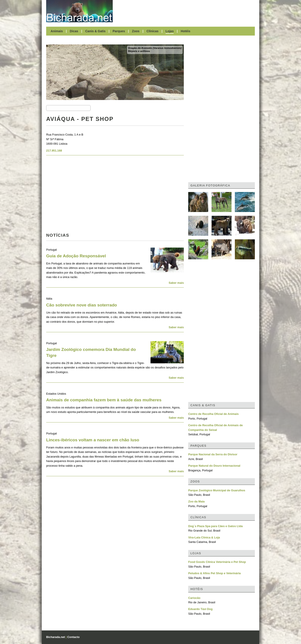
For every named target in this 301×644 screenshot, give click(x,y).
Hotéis (185, 31)
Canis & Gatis (95, 31)
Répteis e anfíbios (139, 51)
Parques (119, 31)
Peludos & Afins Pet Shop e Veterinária (214, 573)
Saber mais (176, 283)
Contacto (73, 637)
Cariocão (194, 598)
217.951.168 (54, 151)
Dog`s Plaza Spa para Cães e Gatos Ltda (215, 526)
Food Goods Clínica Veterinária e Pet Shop (217, 562)
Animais (57, 31)
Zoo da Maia (196, 501)
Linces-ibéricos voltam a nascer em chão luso (93, 440)
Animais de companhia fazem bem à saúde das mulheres (104, 400)
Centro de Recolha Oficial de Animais (213, 414)
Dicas (74, 31)
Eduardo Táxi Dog (200, 609)
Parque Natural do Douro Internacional (214, 466)
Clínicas (152, 31)
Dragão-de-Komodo (155, 48)
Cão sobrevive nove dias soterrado (82, 305)
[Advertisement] (186, 11)
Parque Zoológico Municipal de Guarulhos (217, 490)
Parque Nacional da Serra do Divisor (213, 454)
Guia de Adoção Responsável (76, 256)
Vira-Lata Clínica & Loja (204, 537)
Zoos (136, 31)
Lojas (170, 31)
